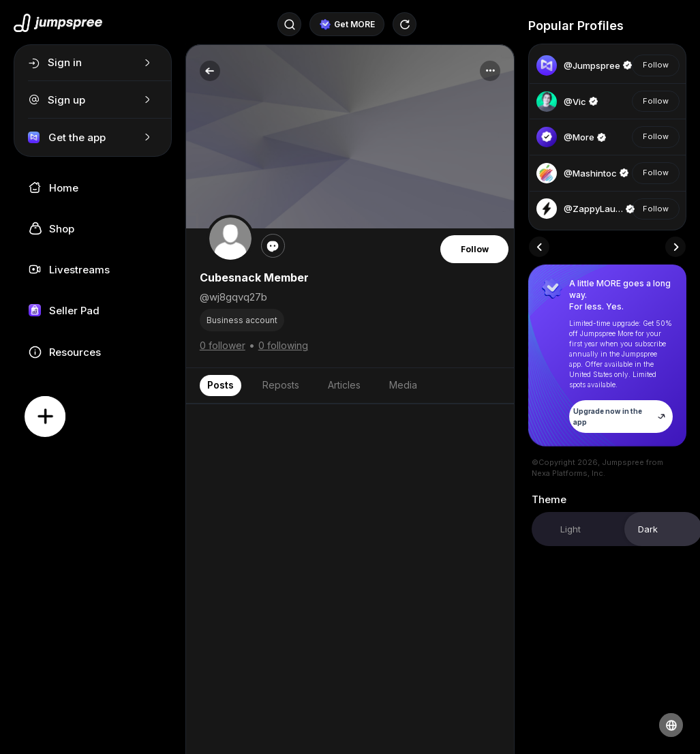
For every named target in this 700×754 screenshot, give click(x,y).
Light (570, 529)
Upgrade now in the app (621, 417)
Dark (648, 529)
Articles (344, 385)
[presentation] (539, 247)
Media (403, 385)
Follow (475, 249)
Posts (220, 385)
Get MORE (347, 25)
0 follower (223, 345)
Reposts (281, 385)
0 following (283, 345)
